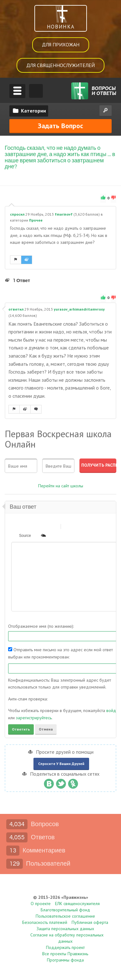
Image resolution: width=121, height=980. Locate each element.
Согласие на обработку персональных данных (67, 938)
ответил (16, 309)
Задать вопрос (61, 125)
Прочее (36, 220)
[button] (16, 526)
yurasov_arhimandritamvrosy (79, 309)
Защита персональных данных (65, 929)
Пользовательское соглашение (65, 916)
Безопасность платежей (45, 922)
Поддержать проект (65, 947)
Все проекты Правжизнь (65, 954)
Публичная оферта (90, 922)
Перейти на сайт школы (61, 485)
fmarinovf (64, 214)
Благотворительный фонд (65, 910)
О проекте (41, 904)
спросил (17, 214)
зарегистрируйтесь (34, 717)
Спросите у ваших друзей (61, 764)
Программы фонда (65, 960)
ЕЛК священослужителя (77, 904)
